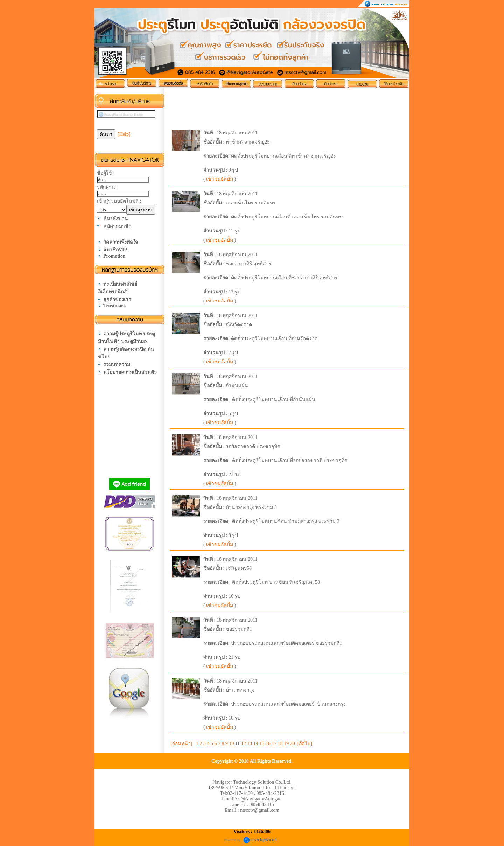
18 (280, 744)
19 (286, 744)
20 (293, 744)
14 (256, 744)
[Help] (124, 134)
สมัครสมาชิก (117, 226)
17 (274, 744)
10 (231, 744)
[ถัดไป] (305, 744)
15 (262, 744)
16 (268, 744)
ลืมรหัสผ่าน (116, 219)
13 (250, 744)
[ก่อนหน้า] (181, 744)
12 (244, 744)
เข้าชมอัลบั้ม (220, 179)
